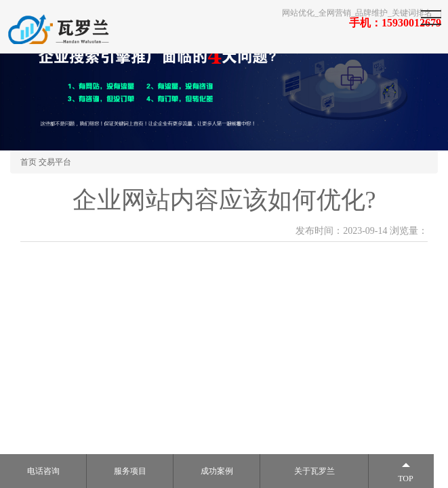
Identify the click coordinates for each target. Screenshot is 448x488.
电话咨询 (43, 471)
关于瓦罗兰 (314, 471)
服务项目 (130, 471)
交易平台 (55, 162)
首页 (28, 162)
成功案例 (217, 471)
